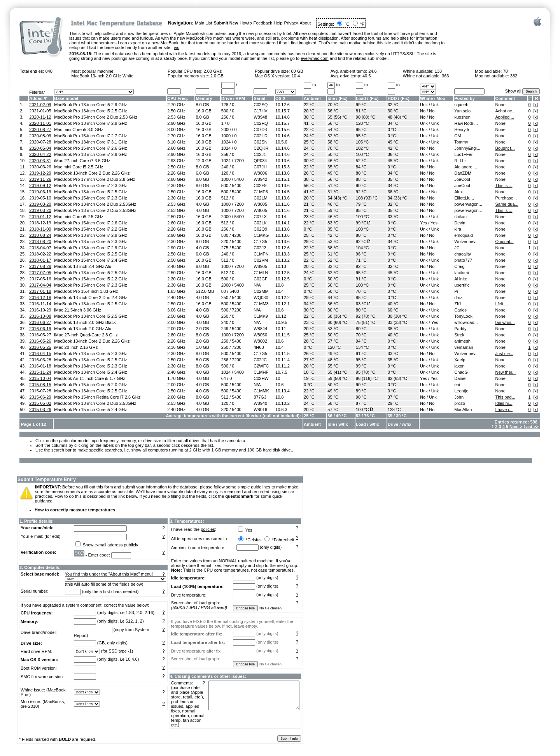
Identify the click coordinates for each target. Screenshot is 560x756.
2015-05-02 (40, 403)
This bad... (505, 397)
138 (438, 71)
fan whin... (505, 322)
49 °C (393, 142)
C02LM (260, 198)
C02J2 (260, 248)
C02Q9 (260, 229)
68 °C (333, 248)
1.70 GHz (176, 378)
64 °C (333, 297)
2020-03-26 (40, 167)
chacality (463, 254)
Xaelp (460, 360)
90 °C (361, 185)
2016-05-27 (40, 335)
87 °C (361, 403)
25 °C (309, 142)
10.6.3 (281, 409)
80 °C (361, 173)
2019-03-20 (40, 204)
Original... (504, 241)
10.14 (281, 217)
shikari (460, 217)
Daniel (460, 378)
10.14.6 (283, 117)
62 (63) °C (397, 378)
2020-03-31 (40, 161)
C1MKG (261, 235)
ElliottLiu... (464, 198)
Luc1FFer (463, 154)
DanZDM (463, 173)
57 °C (333, 341)
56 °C (333, 111)
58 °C (333, 142)
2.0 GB (217, 76)
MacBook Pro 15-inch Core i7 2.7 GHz (90, 136)
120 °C (362, 123)
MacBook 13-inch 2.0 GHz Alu (83, 329)
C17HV (260, 111)
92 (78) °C (366, 316)
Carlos (460, 310)
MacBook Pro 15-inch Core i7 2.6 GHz (90, 148)
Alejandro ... (466, 167)
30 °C (393, 111)
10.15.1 (283, 179)
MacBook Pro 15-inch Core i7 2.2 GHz (90, 229)
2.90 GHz (176, 123)
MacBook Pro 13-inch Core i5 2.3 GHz (90, 241)
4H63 (259, 347)
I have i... (504, 409)
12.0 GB (203, 161)
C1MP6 (261, 192)
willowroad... (466, 322)
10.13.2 (283, 260)
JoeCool (462, 179)
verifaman (464, 347)
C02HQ (261, 123)
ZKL (458, 304)
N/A (257, 285)
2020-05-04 (40, 148)
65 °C (333, 167)
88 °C (361, 179)
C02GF (260, 279)
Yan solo (462, 111)
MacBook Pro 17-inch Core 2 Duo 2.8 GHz (94, 179)
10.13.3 (283, 254)
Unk (424, 105)
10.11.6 (283, 204)
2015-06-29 (40, 397)
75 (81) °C (366, 322)
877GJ (260, 397)
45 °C (393, 161)
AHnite (461, 279)
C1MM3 (261, 304)
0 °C (392, 129)
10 (278, 378)
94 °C (361, 341)
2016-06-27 (40, 322)
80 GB (297, 71)
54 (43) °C (337, 198)
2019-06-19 (40, 192)
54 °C (333, 129)
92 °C (361, 192)
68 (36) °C (337, 316)
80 (224, 291)
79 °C (361, 204)
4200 (236, 235)
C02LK (260, 223)
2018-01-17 (40, 260)
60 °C (393, 310)
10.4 (296, 76)
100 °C (362, 154)
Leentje (461, 391)
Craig (459, 266)
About (305, 23)
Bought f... (505, 148)
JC (457, 248)
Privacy (291, 23)
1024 (226, 142)
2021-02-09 (40, 105)
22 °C (309, 105)
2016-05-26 (40, 341)
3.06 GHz (176, 310)
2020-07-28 (40, 142)
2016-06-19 (40, 329)
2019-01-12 (40, 217)
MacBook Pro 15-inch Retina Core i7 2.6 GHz (97, 397)
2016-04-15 (40, 353)
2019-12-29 (40, 173)
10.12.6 (283, 105)
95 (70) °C (366, 372)
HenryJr (462, 129)
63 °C (361, 304)
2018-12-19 (40, 223)
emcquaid (464, 235)
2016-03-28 (40, 360)
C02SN (260, 142)
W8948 (260, 117)
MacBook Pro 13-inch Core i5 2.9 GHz (90, 105)
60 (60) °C (337, 322)
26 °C (309, 173)
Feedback (263, 23)
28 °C (309, 341)
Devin (460, 223)
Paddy (460, 329)
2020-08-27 (40, 129)
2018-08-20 (40, 241)
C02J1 (260, 154)
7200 (239, 161)
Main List (203, 23)
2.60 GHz (176, 148)
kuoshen (462, 117)
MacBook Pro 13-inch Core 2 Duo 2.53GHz (95, 204)
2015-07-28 (40, 391)
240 (225, 167)
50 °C (333, 154)
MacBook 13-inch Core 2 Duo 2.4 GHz (91, 297)
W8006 (260, 173)
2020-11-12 (40, 117)
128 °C (394, 409)
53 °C (333, 241)
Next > (516, 427)
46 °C (333, 161)
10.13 (281, 266)
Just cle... (504, 353)
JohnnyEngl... (467, 148)
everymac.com (315, 58)
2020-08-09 (40, 136)
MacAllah (463, 409)
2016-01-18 (40, 366)
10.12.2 (283, 297)
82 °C (333, 266)
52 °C (333, 136)
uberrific (462, 285)
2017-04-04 (40, 285)
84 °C (361, 167)
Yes (423, 223)
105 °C (362, 142)
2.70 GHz (176, 105)
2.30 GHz (176, 185)
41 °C (309, 123)
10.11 (281, 329)
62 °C (333, 273)
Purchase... (506, 198)
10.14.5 (283, 192)
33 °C (393, 217)
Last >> (531, 427)
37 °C (393, 397)
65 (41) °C (337, 372)
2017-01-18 (40, 291)
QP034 (260, 161)
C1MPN (261, 254)
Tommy (461, 142)
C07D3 (260, 129)
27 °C (309, 360)
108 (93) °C (367, 198)
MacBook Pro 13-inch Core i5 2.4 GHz (90, 372)
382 (514, 76)
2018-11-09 (40, 229)
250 (225, 297)
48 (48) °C (397, 117)
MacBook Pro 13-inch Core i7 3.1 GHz (90, 142)
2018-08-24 (40, 235)
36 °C (393, 154)
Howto (246, 23)
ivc (177, 47)
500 (225, 111)
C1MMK (261, 391)
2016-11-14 (40, 304)
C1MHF (261, 372)
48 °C (333, 360)
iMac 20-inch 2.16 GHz (76, 347)
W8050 (260, 335)
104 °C (362, 248)
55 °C (333, 366)
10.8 (279, 285)
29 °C (309, 241)
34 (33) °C (397, 198)
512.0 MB (205, 291)
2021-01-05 (40, 111)
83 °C (333, 223)
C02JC (260, 360)
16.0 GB (203, 111)
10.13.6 (283, 161)
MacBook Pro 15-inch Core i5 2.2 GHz (90, 279)
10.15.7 (283, 111)
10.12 (281, 316)
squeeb (461, 105)
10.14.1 (283, 223)
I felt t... (502, 304)
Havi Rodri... (466, 123)
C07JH (260, 167)
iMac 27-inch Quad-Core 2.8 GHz (86, 335)
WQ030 (261, 297)
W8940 (260, 403)
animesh (462, 341)
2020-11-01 (40, 123)
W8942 (260, 179)
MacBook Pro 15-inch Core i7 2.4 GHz (90, 260)
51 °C (333, 185)
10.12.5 (283, 273)
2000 (226, 129)
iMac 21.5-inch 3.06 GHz (78, 310)
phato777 (463, 260)
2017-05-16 (40, 279)
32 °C (393, 105)
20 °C (309, 111)
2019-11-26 (40, 179)
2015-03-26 (40, 409)
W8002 (260, 341)
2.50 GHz (176, 111)
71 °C (361, 260)
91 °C (361, 279)
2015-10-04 (40, 378)
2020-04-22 (40, 154)
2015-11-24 (40, 372)
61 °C (333, 254)
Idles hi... (504, 403)
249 (225, 329)
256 (225, 117)
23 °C (309, 217)
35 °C (393, 179)
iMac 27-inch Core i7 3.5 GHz (82, 161)
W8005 (260, 204)
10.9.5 (281, 322)
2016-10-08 (40, 316)
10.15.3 (283, 167)
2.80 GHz (176, 179)
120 (225, 173)
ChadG (461, 372)
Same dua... (507, 204)
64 (224, 378)
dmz (458, 297)
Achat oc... (505, 111)
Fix (343, 98)
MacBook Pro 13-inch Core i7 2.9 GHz (90, 123)
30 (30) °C (397, 316)
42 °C (393, 148)
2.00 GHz (213, 71)
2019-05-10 (40, 198)
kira (458, 229)
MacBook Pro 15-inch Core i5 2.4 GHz (90, 409)
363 (445, 76)
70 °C (333, 105)
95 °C (361, 129)
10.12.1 (283, 304)
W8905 (260, 266)
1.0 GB (202, 347)
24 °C (309, 136)
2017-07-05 (40, 273)
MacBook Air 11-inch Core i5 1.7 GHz (90, 378)
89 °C (361, 391)
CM (458, 136)
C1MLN (261, 273)
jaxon (459, 366)
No (423, 111)
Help (278, 23)
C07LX (260, 217)
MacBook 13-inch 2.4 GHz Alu (83, 266)
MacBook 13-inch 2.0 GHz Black (85, 322)
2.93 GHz (176, 161)
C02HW (261, 378)
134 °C (362, 347)
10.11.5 (283, 335)
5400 (239, 179)
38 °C (309, 179)
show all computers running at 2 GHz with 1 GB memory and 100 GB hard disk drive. (211, 450)
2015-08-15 (40, 385)
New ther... (505, 372)
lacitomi (461, 273)
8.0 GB (202, 105)
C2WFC (261, 366)
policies (208, 529)
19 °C (309, 378)
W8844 (260, 329)
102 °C (362, 148)
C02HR (261, 136)
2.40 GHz (176, 266)
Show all (513, 91)
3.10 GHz (176, 142)
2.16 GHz (176, 347)
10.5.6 (281, 142)
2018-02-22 (40, 254)
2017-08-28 (40, 266)
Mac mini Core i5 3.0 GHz (79, 129)
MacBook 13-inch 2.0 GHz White (102, 76)
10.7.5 (281, 372)
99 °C (361, 105)
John (459, 397)
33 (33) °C (397, 322)
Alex (458, 192)
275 (225, 248)
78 (505, 71)
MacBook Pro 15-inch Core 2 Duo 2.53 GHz (96, 117)
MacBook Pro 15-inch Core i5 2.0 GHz (90, 385)
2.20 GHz (176, 229)
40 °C (393, 304)
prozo (460, 403)
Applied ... (505, 117)
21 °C (309, 204)
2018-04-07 (40, 248)
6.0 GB (202, 173)
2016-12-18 (40, 297)
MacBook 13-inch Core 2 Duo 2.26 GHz (92, 173)
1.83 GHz (176, 291)
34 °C (393, 123)
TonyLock (463, 316)
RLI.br (460, 161)
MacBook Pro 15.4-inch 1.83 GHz (86, 291)
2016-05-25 (40, 347)
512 (225, 198)
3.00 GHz (176, 129)
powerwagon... (468, 204)
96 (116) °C (367, 378)
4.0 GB (202, 204)
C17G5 (260, 241)
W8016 (260, 409)
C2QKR (261, 148)
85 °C (361, 210)
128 (225, 105)
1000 (226, 136)
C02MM (261, 291)
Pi (456, 291)
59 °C (333, 210)
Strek (459, 335)
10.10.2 (283, 403)
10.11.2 (283, 366)
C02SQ (261, 105)
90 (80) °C (366, 117)
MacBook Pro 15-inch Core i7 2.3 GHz (90, 185)
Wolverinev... (466, 241)
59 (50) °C (337, 378)
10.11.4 (283, 360)
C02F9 (260, 185)
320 (225, 241)
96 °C (361, 254)
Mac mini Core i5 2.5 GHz (79, 167)
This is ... (504, 185)
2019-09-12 (40, 185)
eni (457, 385)
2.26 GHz (176, 173)
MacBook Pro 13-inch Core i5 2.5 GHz (90, 111)
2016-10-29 (40, 310)
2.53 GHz (176, 117)
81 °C (361, 111)
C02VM (261, 260)
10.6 (279, 310)
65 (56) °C (337, 117)
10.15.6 (283, 129)
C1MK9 (261, 316)
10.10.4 (283, 391)
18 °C (309, 372)
